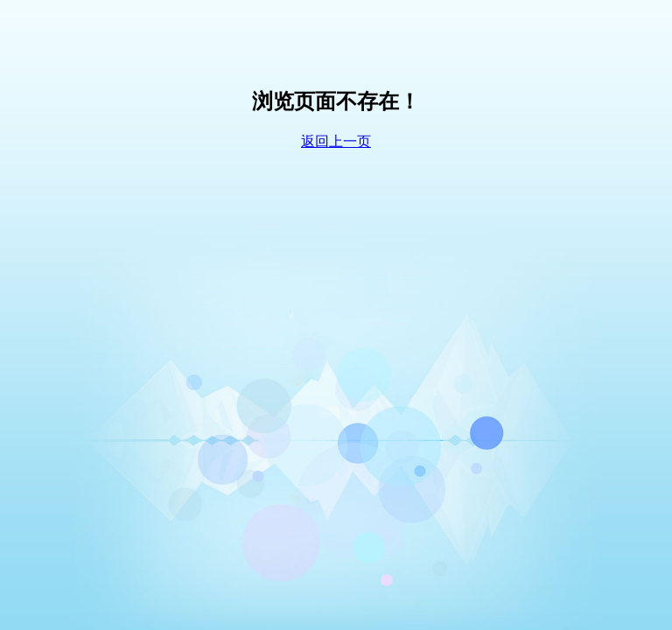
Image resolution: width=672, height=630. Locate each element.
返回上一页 (336, 141)
